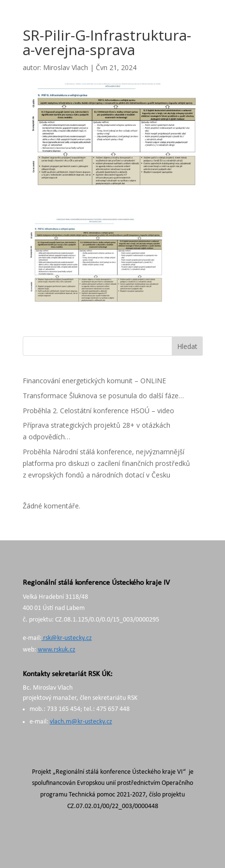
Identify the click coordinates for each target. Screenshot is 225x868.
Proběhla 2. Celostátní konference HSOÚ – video (98, 411)
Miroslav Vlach (66, 67)
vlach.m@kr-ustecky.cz (81, 722)
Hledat (187, 346)
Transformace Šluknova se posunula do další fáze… (103, 396)
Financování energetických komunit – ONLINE (94, 381)
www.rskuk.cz (57, 650)
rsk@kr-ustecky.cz (67, 638)
